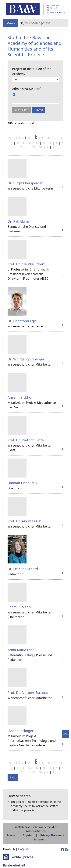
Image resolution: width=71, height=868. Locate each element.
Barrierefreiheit (14, 865)
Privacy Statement (52, 835)
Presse (11, 835)
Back (13, 777)
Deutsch (9, 849)
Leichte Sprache (22, 857)
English (23, 849)
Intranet (39, 839)
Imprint (28, 835)
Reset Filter (21, 110)
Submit (38, 110)
